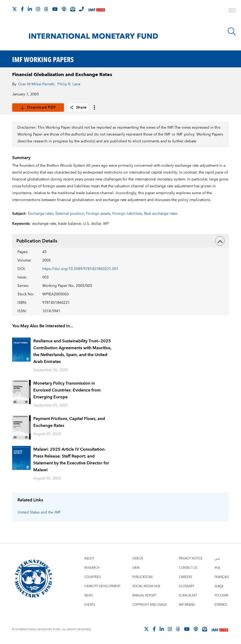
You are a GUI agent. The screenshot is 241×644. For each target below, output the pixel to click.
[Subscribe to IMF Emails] (73, 9)
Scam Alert (188, 596)
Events (90, 605)
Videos (138, 559)
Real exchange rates (161, 214)
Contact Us (188, 568)
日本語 (219, 586)
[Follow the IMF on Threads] (46, 9)
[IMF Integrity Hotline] (81, 9)
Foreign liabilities (127, 214)
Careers (186, 577)
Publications (143, 577)
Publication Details (121, 241)
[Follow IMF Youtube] (55, 9)
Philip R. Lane (69, 84)
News (89, 596)
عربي (217, 559)
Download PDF (38, 108)
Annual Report (144, 596)
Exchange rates (41, 214)
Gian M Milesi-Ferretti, (37, 84)
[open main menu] (232, 11)
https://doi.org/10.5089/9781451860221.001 (80, 269)
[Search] (232, 31)
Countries (92, 577)
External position (70, 214)
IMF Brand (187, 605)
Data (136, 568)
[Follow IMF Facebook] (22, 9)
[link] (72, 108)
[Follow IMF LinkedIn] (30, 9)
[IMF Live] (97, 9)
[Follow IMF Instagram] (38, 9)
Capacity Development (102, 586)
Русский (221, 596)
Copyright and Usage (150, 605)
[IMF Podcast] (64, 9)
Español (221, 605)
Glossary (187, 586)
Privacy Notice (191, 559)
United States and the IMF (39, 512)
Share (78, 108)
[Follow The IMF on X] (15, 9)
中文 (217, 568)
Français (222, 577)
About (89, 559)
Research (92, 568)
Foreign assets (98, 214)
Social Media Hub (146, 586)
